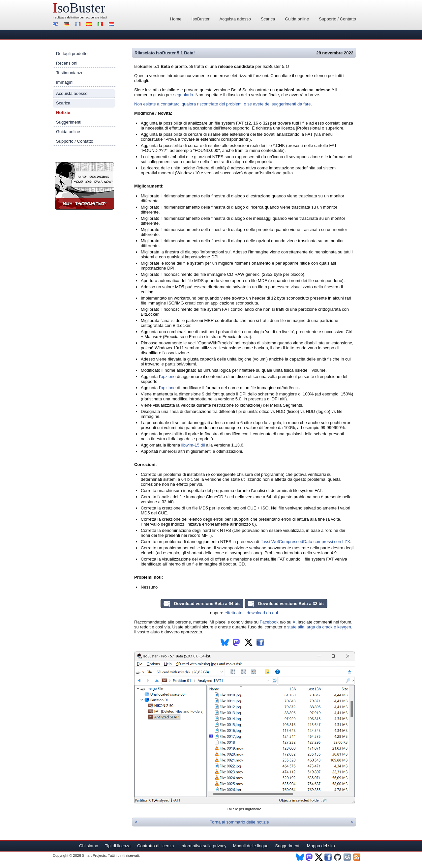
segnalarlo (183, 95)
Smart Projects (94, 855)
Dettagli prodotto (72, 54)
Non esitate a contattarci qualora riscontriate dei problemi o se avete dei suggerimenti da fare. (223, 104)
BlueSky (300, 857)
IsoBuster (201, 19)
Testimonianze (70, 73)
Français (79, 25)
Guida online (297, 19)
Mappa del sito (321, 846)
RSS (357, 857)
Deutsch (68, 25)
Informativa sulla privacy (203, 846)
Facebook (269, 622)
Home (176, 19)
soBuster (79, 8)
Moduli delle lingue (251, 846)
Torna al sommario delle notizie (240, 822)
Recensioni (67, 63)
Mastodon (309, 857)
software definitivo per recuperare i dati (81, 17)
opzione (168, 376)
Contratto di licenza (155, 846)
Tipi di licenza (118, 846)
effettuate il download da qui (251, 613)
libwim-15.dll (193, 445)
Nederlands (112, 25)
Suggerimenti (69, 122)
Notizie (63, 113)
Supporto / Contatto (337, 19)
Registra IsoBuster (84, 186)
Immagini (65, 82)
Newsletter (348, 857)
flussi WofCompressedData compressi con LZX (305, 542)
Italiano (101, 25)
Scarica (268, 19)
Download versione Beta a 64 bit (207, 604)
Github (338, 857)
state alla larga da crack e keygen (319, 627)
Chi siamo (89, 846)
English (56, 25)
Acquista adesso (235, 19)
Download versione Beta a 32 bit (291, 604)
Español (90, 25)
